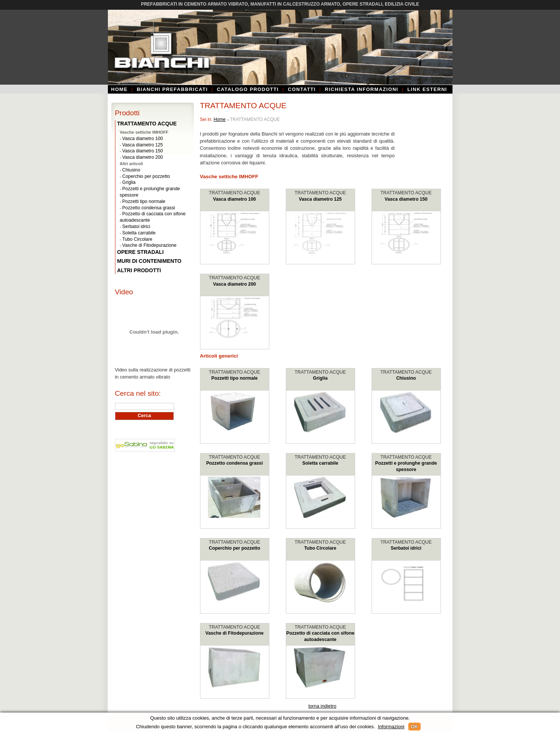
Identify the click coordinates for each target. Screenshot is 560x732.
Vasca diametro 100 (234, 199)
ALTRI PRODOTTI (139, 270)
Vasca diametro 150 (406, 199)
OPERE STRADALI (140, 252)
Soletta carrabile (320, 463)
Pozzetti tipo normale (234, 378)
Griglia (320, 378)
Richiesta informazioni (361, 89)
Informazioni (391, 727)
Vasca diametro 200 (234, 284)
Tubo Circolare (320, 548)
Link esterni (427, 89)
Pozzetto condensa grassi (234, 463)
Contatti (302, 89)
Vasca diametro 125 (320, 199)
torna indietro (322, 706)
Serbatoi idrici (406, 548)
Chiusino (406, 378)
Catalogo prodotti (248, 89)
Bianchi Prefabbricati (172, 89)
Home (119, 89)
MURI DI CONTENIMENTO (149, 261)
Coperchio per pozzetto (235, 548)
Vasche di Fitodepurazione (234, 633)
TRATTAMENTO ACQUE (235, 193)
